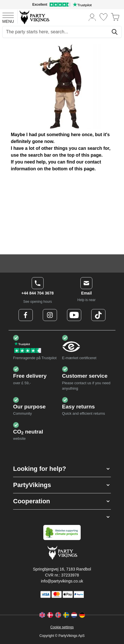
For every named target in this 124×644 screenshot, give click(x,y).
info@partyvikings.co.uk (62, 581)
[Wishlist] (103, 17)
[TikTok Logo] (98, 315)
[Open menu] (8, 17)
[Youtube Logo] (74, 315)
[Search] (115, 32)
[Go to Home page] (34, 17)
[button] (62, 469)
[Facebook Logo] (26, 315)
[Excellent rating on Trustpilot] (62, 5)
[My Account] (92, 17)
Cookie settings (62, 627)
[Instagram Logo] (50, 315)
